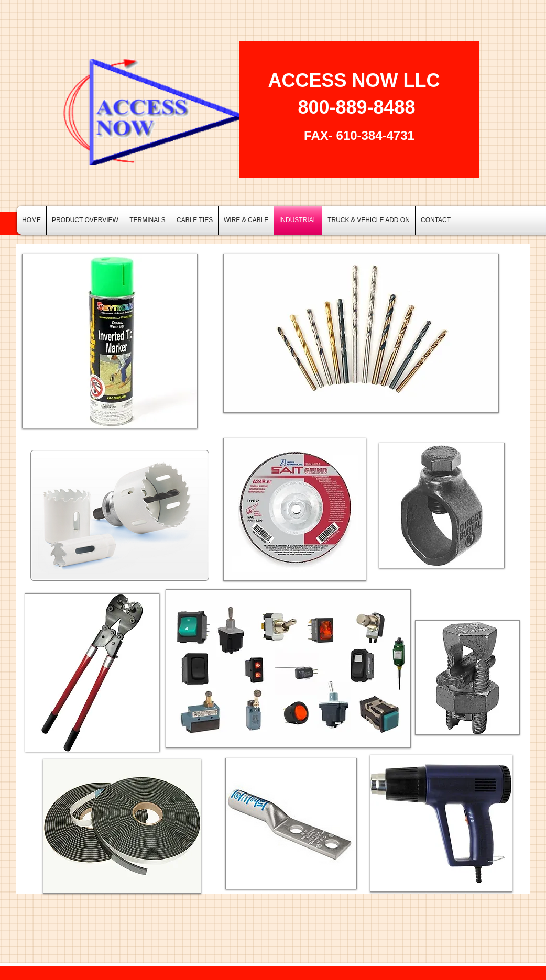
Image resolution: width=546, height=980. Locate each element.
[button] (148, 220)
